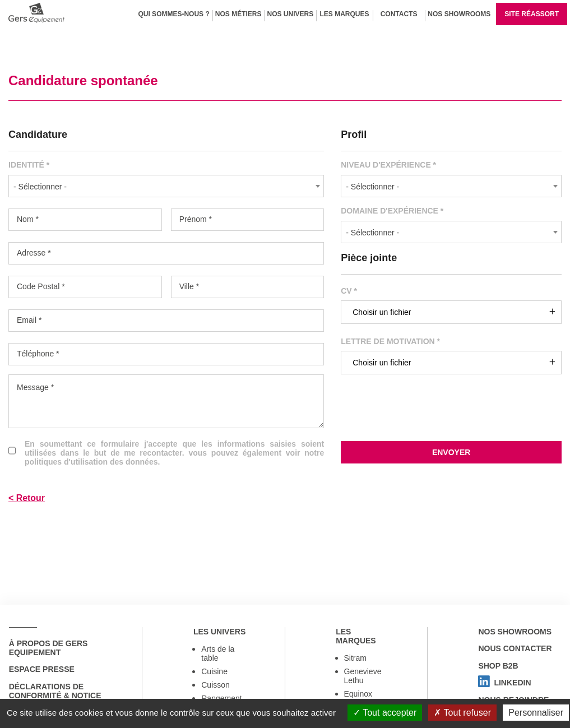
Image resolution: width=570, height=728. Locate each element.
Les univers (219, 632)
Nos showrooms (515, 632)
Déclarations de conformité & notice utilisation (55, 696)
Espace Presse (41, 670)
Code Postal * (41, 286)
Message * (35, 387)
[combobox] (166, 186)
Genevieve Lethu (363, 676)
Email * (29, 320)
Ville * (189, 286)
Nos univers (290, 14)
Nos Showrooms (459, 14)
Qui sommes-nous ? (173, 14)
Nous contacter (515, 649)
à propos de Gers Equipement (48, 648)
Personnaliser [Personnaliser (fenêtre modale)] (536, 713)
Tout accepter (385, 713)
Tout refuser (462, 713)
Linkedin (504, 684)
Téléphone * (38, 354)
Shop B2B (498, 666)
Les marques (345, 14)
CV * (349, 291)
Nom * (28, 219)
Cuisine (214, 672)
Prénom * (196, 219)
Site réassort (532, 14)
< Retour (27, 498)
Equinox (358, 694)
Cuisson (216, 685)
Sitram (355, 659)
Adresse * (34, 253)
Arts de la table (218, 654)
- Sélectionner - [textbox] (40, 187)
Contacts (399, 14)
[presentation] (451, 417)
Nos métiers (238, 14)
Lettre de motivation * (390, 341)
